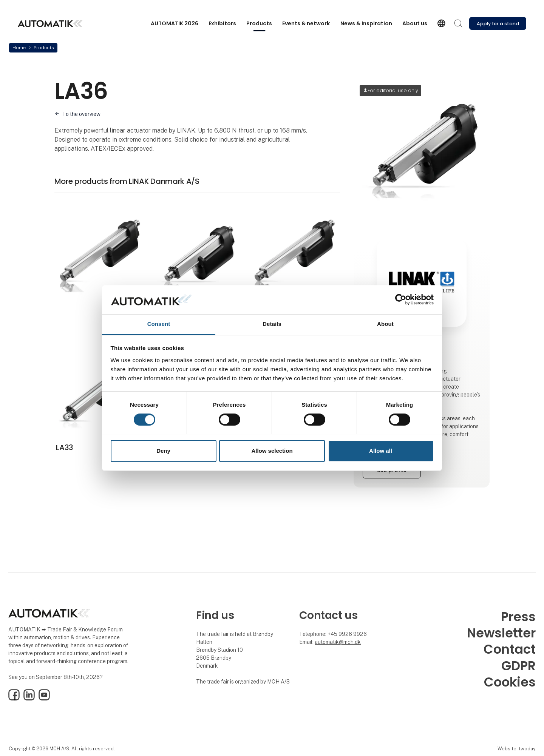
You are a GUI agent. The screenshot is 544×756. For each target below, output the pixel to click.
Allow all (381, 451)
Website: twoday (516, 749)
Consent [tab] (159, 324)
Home (19, 48)
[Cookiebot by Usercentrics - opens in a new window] (401, 300)
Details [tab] (272, 324)
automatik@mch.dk (338, 642)
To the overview (81, 114)
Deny (163, 451)
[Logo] (50, 24)
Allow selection (272, 451)
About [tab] (385, 324)
